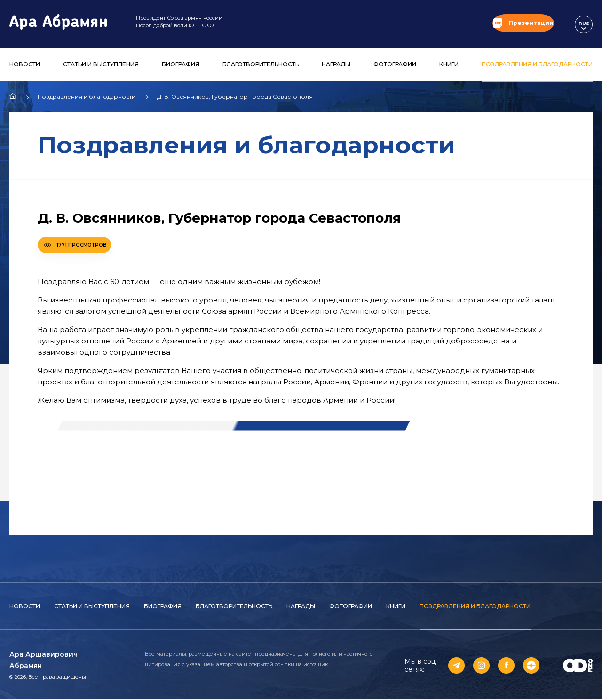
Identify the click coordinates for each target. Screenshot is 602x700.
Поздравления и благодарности (537, 65)
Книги (449, 65)
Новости (25, 65)
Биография (181, 65)
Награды (336, 65)
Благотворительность (261, 65)
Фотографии (395, 65)
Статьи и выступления (101, 65)
